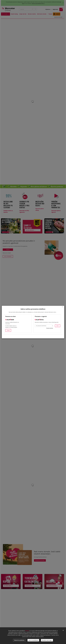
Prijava (8, 330)
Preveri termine (50, 328)
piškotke (27, 631)
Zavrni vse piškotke (33, 640)
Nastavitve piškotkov (19, 640)
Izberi (58, 326)
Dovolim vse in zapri (47, 640)
